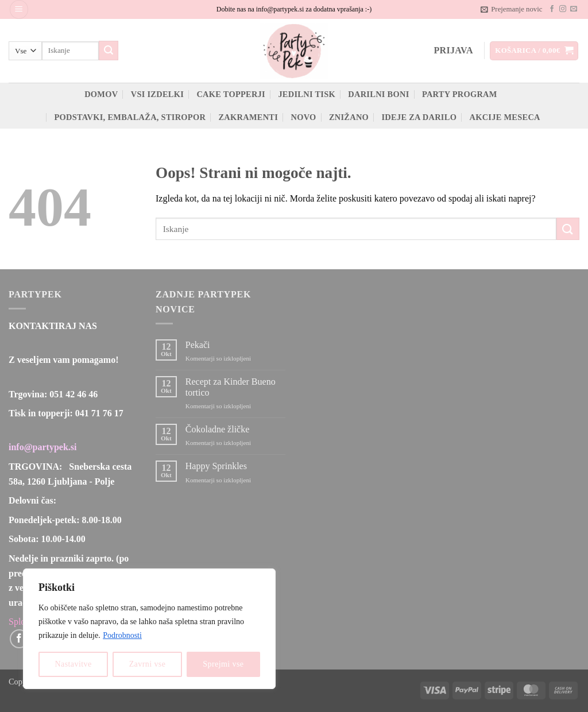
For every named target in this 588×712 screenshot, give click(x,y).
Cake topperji (231, 94)
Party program (460, 94)
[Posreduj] (109, 51)
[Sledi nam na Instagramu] (563, 9)
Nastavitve (73, 664)
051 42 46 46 (73, 394)
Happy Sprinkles (216, 466)
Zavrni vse (148, 664)
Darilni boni (378, 94)
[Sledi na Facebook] (552, 9)
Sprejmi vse (223, 664)
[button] (19, 9)
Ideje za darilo (419, 117)
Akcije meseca (505, 117)
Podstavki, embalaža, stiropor (130, 117)
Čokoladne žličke (218, 429)
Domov (101, 94)
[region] (149, 629)
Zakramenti (248, 117)
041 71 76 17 (99, 413)
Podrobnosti (122, 635)
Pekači (198, 345)
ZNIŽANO (349, 117)
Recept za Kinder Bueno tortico (231, 387)
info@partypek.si (42, 447)
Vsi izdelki (157, 94)
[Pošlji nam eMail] (574, 9)
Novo (303, 117)
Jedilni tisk (307, 94)
